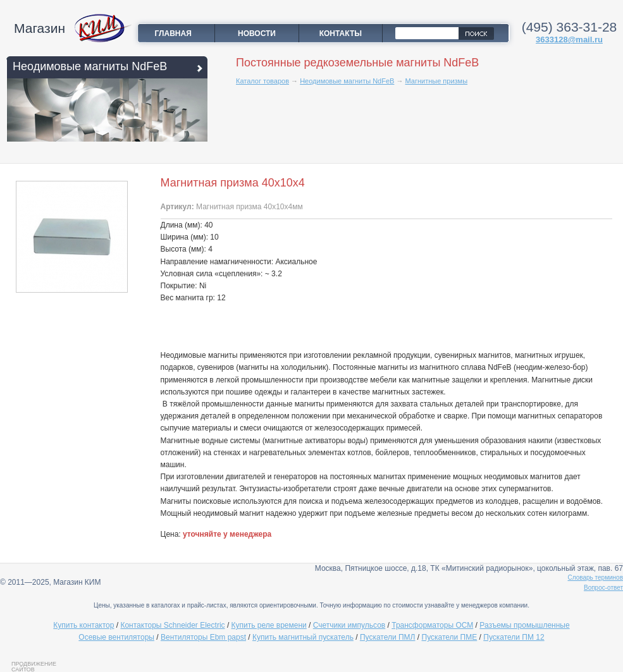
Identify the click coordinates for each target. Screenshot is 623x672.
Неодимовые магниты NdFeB (90, 66)
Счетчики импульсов (349, 625)
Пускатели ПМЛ (388, 637)
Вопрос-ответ (603, 588)
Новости (257, 34)
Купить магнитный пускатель (303, 637)
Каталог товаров (262, 81)
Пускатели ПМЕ (450, 637)
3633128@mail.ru (569, 40)
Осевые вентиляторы (116, 637)
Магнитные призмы (437, 81)
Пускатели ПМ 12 (514, 637)
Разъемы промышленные (524, 625)
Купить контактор (83, 625)
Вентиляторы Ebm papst (203, 637)
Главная (173, 34)
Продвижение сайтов (34, 666)
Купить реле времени (269, 625)
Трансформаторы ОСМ (432, 625)
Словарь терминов (596, 577)
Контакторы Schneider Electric (172, 625)
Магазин (40, 28)
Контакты (341, 34)
